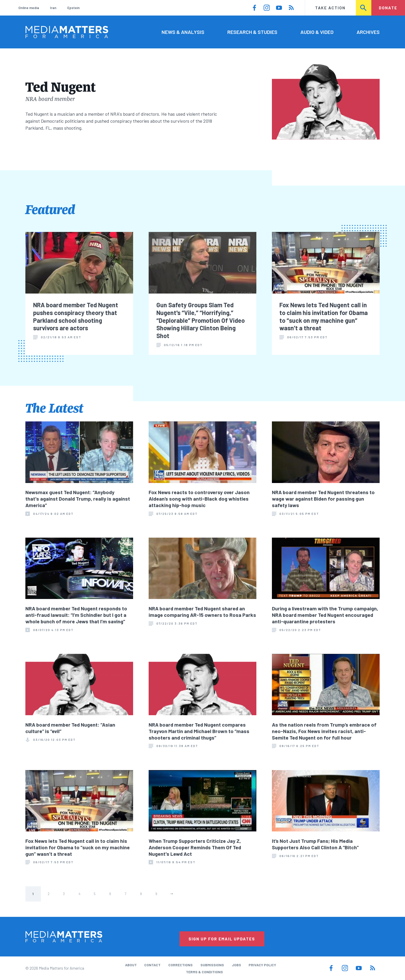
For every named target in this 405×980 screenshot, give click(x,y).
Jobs (236, 965)
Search (364, 8)
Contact (152, 965)
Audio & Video (317, 32)
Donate (388, 8)
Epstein (74, 8)
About (131, 965)
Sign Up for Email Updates (222, 939)
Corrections (180, 965)
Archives (368, 32)
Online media (29, 8)
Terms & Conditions (204, 972)
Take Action (330, 8)
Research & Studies (252, 32)
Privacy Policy (262, 965)
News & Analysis (183, 32)
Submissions (212, 965)
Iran (53, 8)
